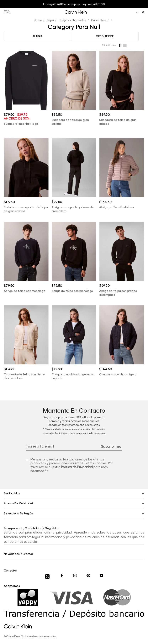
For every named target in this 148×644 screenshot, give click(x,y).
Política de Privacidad (77, 467)
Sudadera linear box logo (21, 124)
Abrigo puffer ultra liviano (116, 207)
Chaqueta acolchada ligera (118, 374)
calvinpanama (39, 20)
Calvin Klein (99, 20)
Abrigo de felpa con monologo (25, 291)
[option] (74, 4)
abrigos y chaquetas (72, 20)
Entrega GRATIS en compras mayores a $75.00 (74, 4)
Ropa (50, 20)
